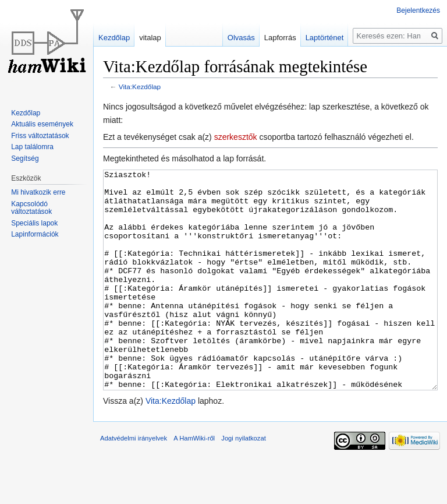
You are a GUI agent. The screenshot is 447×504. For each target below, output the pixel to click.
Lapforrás (280, 38)
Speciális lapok (34, 223)
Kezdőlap (114, 38)
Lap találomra (32, 147)
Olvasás (241, 38)
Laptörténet (325, 38)
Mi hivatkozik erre (38, 192)
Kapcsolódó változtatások (31, 208)
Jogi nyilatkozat (244, 482)
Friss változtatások (40, 136)
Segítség (25, 158)
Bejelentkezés (418, 10)
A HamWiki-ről (194, 482)
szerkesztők (236, 137)
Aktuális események (42, 124)
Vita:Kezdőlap (140, 87)
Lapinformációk (35, 234)
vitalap (150, 38)
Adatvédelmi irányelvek (134, 482)
